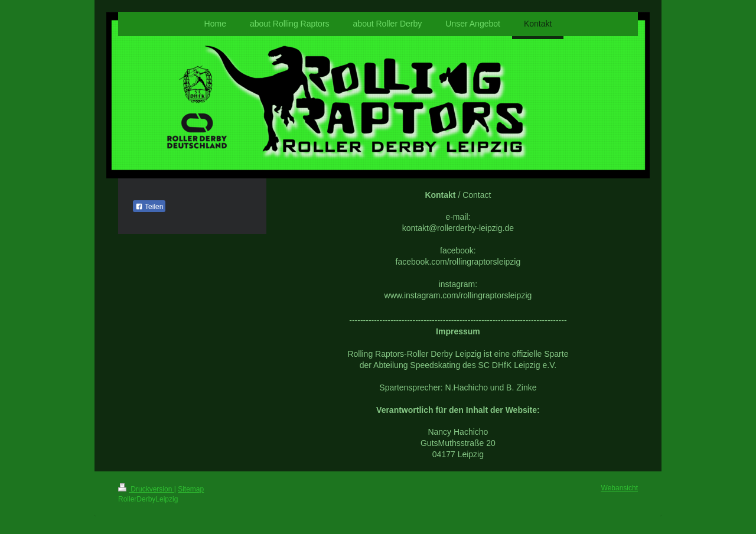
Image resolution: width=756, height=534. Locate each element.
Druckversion (146, 489)
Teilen (149, 207)
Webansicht (620, 488)
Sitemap (191, 489)
